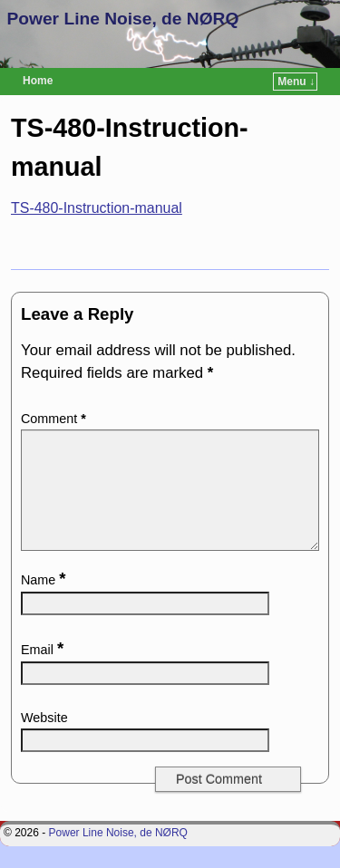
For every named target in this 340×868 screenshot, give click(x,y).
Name (45, 602)
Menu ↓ (296, 82)
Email (44, 671)
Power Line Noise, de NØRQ (123, 19)
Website (44, 739)
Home (38, 81)
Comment (55, 419)
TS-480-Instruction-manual (97, 208)
